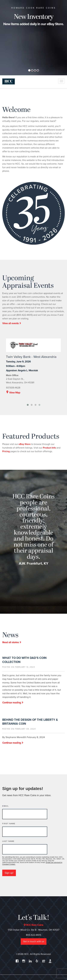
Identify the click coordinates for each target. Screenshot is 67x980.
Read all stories (12, 642)
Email (6, 806)
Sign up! (9, 873)
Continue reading (13, 703)
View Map (13, 393)
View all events (12, 323)
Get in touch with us (34, 941)
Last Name (8, 841)
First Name (9, 824)
